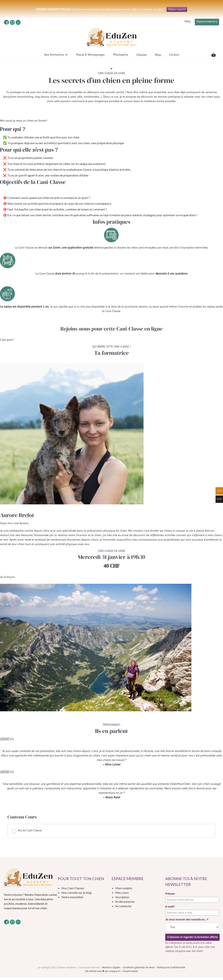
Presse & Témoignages (90, 57)
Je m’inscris (7, 580)
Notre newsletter (73, 900)
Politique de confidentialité (171, 970)
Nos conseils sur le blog (77, 895)
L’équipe (142, 57)
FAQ (187, 21)
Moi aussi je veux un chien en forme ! (24, 123)
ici (115, 250)
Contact (174, 57)
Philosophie (121, 57)
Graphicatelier (131, 974)
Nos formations (54, 57)
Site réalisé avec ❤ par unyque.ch (102, 974)
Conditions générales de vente (139, 970)
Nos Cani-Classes (73, 891)
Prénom (170, 896)
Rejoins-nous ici (177, 9)
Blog (158, 57)
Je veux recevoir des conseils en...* (187, 922)
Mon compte (124, 891)
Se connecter (124, 909)
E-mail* (170, 909)
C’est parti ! (7, 342)
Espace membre (207, 21)
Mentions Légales (111, 970)
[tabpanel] (111, 436)
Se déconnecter (125, 904)
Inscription (122, 900)
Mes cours (122, 895)
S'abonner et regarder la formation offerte (193, 940)
